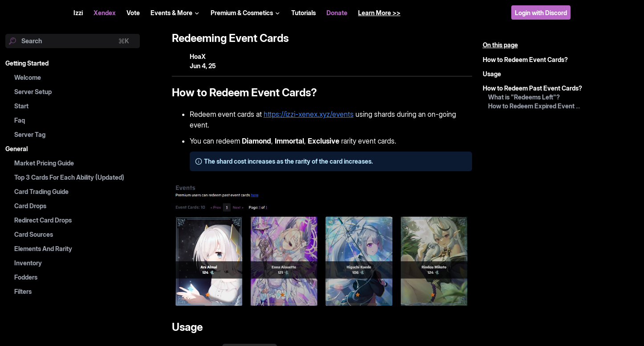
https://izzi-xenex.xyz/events (309, 114)
